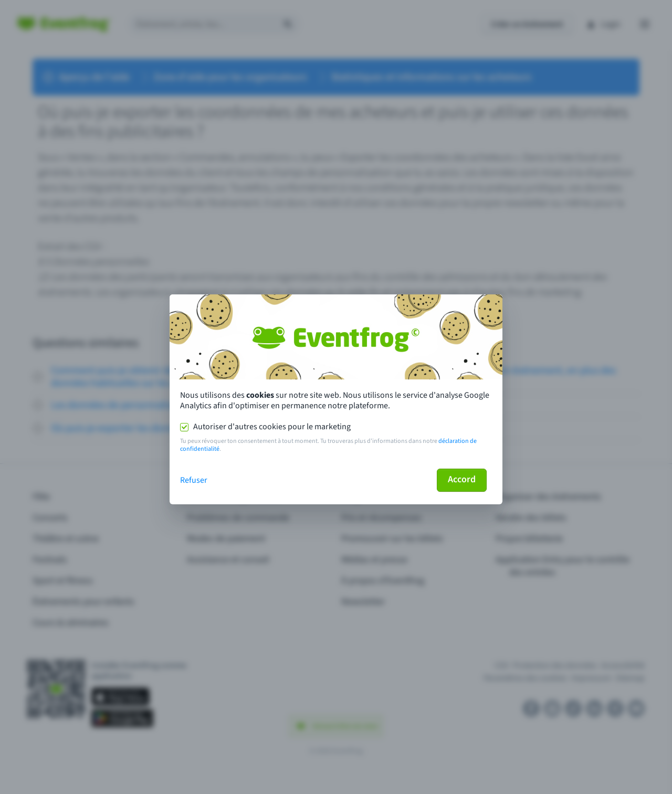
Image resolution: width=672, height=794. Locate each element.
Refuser (194, 480)
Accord (462, 479)
